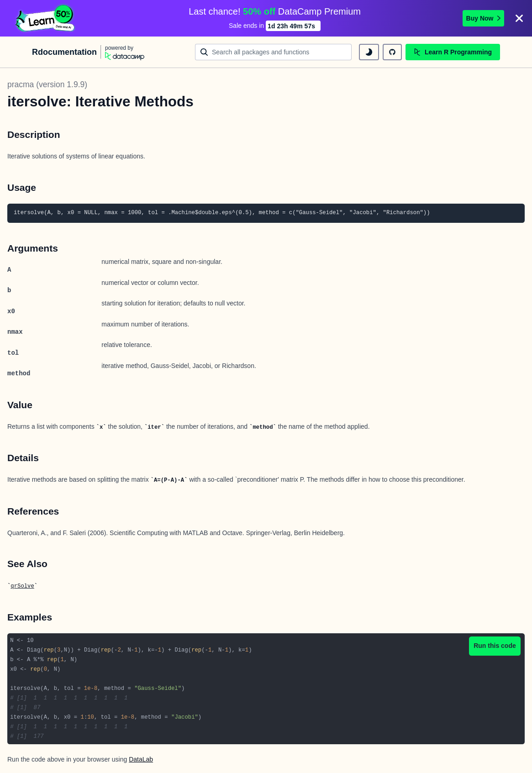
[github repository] (392, 52)
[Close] (519, 18)
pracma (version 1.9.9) (47, 84)
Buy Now (484, 18)
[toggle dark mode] (369, 52)
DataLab (141, 759)
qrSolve (22, 586)
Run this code (495, 646)
